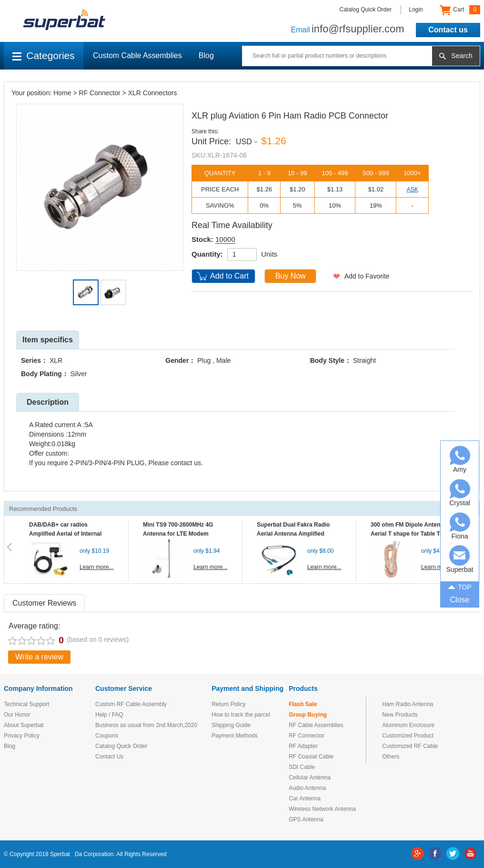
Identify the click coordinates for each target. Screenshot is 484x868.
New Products (400, 715)
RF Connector (100, 93)
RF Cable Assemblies (316, 725)
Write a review (39, 657)
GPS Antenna (306, 819)
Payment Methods (235, 736)
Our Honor (17, 715)
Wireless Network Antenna (322, 809)
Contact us (448, 30)
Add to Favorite (367, 276)
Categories (44, 55)
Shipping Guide (231, 725)
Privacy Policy (22, 736)
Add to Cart (229, 276)
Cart (460, 10)
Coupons (107, 736)
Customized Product (408, 736)
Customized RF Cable (410, 746)
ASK (413, 190)
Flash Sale (303, 704)
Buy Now (291, 276)
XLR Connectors (153, 93)
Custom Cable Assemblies (137, 55)
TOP (460, 586)
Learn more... (96, 567)
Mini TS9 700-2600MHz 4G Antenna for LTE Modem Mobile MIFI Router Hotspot (180, 534)
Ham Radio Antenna (408, 704)
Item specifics (48, 340)
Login (416, 10)
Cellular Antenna (310, 778)
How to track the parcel (241, 715)
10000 (225, 239)
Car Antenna (305, 798)
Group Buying (308, 715)
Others (391, 757)
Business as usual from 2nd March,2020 (146, 725)
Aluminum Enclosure (408, 725)
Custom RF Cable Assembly (131, 704)
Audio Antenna (307, 788)
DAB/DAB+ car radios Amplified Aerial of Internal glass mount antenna (65, 534)
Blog (206, 55)
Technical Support (26, 704)
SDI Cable (302, 767)
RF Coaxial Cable (311, 757)
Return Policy (228, 704)
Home (62, 93)
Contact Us (109, 757)
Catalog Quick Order (366, 10)
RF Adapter (303, 746)
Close (460, 600)
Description (48, 402)
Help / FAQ (109, 715)
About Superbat (24, 725)
